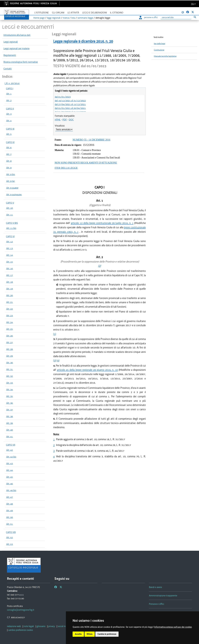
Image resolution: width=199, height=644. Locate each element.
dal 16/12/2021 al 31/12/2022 (70, 101)
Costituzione (159, 50)
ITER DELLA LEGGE (66, 168)
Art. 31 (10, 369)
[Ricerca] (176, 17)
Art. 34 (10, 390)
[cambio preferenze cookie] (20, 630)
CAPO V (10, 203)
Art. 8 (9, 161)
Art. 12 (10, 242)
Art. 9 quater (12, 188)
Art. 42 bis (11, 457)
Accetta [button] (78, 634)
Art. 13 (10, 248)
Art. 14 (10, 255)
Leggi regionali (11, 42)
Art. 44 (10, 470)
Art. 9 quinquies (14, 195)
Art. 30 (10, 363)
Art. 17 (10, 275)
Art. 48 (10, 504)
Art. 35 (10, 396)
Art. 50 (10, 517)
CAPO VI (10, 236)
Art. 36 (10, 403)
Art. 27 (10, 342)
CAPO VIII (11, 532)
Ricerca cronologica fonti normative (21, 62)
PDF (65, 120)
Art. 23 (10, 316)
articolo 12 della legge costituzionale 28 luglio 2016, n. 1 (102, 223)
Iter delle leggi (159, 44)
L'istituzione (42, 13)
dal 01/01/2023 (63, 97)
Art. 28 (10, 349)
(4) (58, 360)
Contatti (8, 69)
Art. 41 (10, 437)
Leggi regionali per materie (16, 48)
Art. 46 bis (11, 490)
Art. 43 (10, 463)
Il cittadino (117, 13)
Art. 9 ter (11, 181)
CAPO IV (10, 142)
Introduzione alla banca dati (17, 35)
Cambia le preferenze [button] (107, 634)
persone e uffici (148, 17)
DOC (71, 120)
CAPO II (10, 109)
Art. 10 (10, 208)
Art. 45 (10, 477)
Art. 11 (10, 215)
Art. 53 (10, 544)
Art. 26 (10, 336)
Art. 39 (10, 423)
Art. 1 (9, 94)
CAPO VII (11, 445)
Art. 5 (9, 134)
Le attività (73, 13)
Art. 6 (9, 147)
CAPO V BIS (12, 223)
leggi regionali (54, 18)
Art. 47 (10, 497)
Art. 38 (10, 416)
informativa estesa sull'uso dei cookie (173, 627)
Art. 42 (10, 450)
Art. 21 (10, 302)
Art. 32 (10, 376)
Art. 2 (9, 100)
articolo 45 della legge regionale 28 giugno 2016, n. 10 (87, 370)
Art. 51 (10, 524)
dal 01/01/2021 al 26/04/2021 (70, 108)
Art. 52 (10, 537)
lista (73, 18)
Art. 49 (10, 511)
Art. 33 (10, 383)
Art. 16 (10, 268)
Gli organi (58, 13)
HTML (58, 120)
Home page (39, 18)
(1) (55, 334)
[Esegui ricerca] (195, 17)
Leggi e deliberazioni (95, 13)
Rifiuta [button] (90, 634)
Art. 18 (10, 282)
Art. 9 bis (11, 174)
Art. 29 (10, 356)
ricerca (66, 18)
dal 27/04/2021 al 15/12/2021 (70, 104)
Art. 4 (9, 121)
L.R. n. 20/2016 (12, 83)
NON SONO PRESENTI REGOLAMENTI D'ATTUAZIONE (86, 163)
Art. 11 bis (11, 228)
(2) (99, 266)
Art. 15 (10, 262)
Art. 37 (10, 410)
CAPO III (10, 129)
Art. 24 (10, 322)
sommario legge (85, 18)
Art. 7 (9, 154)
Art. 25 (10, 329)
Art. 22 (10, 309)
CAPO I (10, 89)
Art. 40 (10, 430)
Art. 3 (9, 114)
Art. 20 (10, 295)
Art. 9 (9, 168)
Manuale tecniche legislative (165, 56)
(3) (55, 360)
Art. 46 (10, 484)
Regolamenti (10, 55)
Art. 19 (10, 289)
